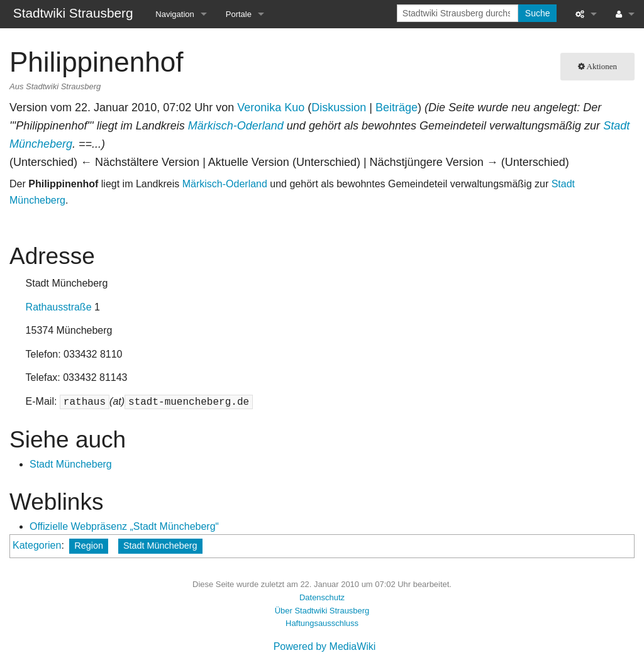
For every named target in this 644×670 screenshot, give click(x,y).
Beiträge (397, 107)
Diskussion (339, 107)
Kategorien (37, 545)
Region (89, 546)
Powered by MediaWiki (325, 646)
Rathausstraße (59, 307)
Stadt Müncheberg (71, 464)
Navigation (175, 14)
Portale (239, 14)
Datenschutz (322, 597)
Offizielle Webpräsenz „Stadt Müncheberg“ (124, 526)
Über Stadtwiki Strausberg (322, 611)
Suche (538, 13)
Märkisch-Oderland (236, 126)
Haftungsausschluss (322, 623)
